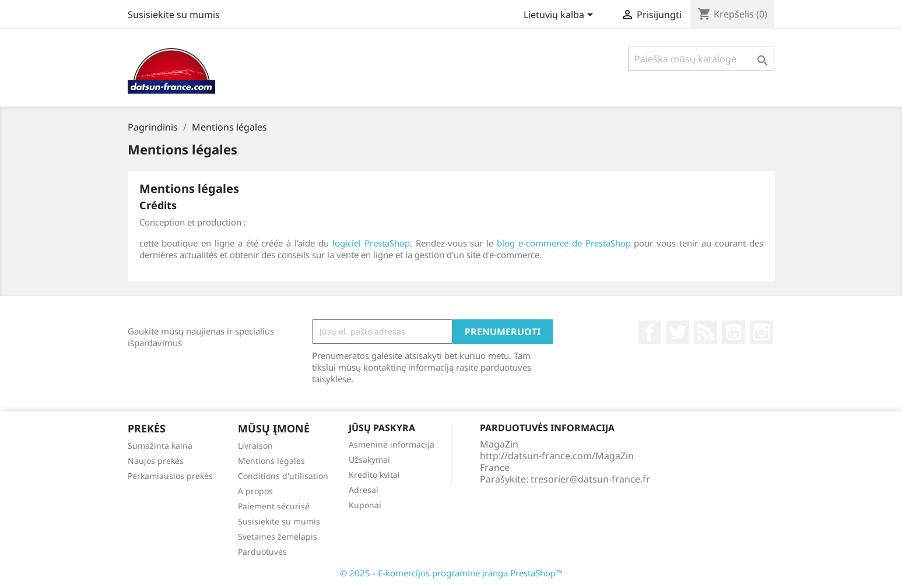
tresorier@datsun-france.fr (590, 479)
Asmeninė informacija (392, 444)
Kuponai (365, 505)
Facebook (650, 332)
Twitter (678, 332)
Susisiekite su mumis (174, 15)
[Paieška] (701, 59)
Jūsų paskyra (382, 428)
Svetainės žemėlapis (278, 536)
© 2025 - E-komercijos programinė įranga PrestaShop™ (451, 573)
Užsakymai (369, 460)
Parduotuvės (262, 552)
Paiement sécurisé (274, 506)
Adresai (364, 490)
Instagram (761, 332)
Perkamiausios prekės (170, 476)
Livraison (255, 446)
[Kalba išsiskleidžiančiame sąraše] (560, 16)
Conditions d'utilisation (283, 476)
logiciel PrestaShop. (374, 243)
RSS (706, 332)
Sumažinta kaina (160, 446)
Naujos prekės (156, 461)
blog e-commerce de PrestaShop (564, 243)
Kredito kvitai (374, 475)
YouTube (733, 332)
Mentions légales (271, 461)
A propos (255, 491)
